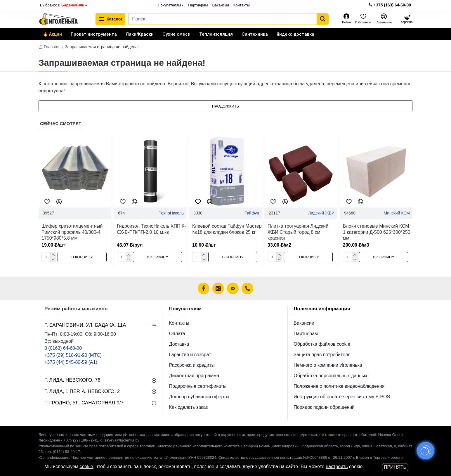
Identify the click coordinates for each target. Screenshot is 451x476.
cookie (86, 467)
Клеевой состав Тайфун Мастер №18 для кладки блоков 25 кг (227, 229)
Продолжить (226, 106)
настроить (337, 467)
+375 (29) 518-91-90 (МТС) (73, 355)
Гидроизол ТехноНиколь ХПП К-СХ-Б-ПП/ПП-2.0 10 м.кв (151, 229)
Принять (395, 467)
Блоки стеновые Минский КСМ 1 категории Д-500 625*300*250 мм (377, 232)
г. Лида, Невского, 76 (72, 380)
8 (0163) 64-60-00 (63, 348)
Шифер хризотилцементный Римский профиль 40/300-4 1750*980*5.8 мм (72, 232)
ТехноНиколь (171, 213)
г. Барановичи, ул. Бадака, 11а (85, 325)
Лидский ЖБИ (321, 213)
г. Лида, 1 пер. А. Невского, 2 (82, 391)
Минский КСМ (397, 213)
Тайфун (252, 213)
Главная (49, 47)
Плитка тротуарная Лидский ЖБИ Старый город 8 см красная (298, 232)
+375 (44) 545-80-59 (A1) (71, 362)
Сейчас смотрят (61, 123)
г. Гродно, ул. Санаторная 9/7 (84, 403)
